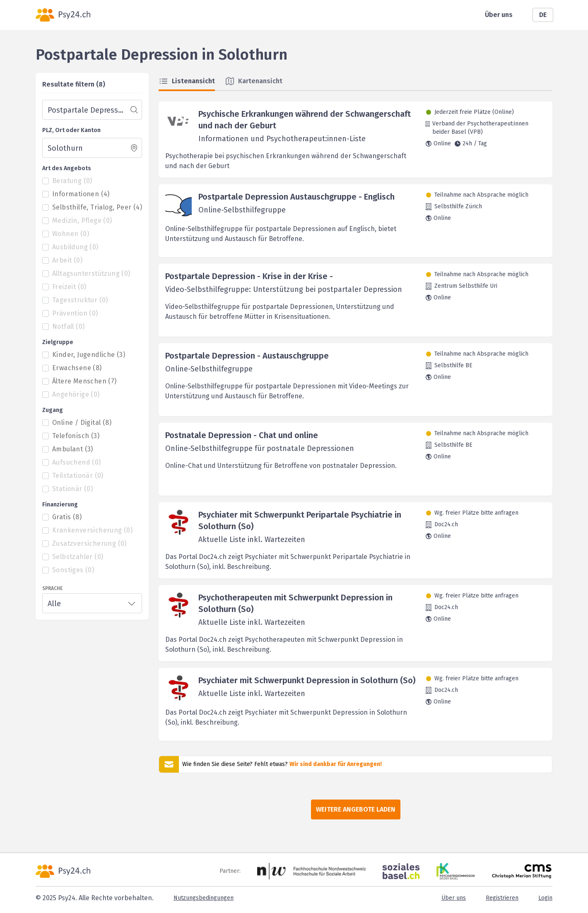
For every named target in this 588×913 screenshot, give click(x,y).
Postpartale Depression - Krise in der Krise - (249, 276)
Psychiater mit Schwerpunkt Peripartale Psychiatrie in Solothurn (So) (300, 520)
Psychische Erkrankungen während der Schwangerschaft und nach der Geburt (305, 120)
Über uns (499, 15)
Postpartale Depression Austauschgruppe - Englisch (296, 197)
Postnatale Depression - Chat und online (242, 435)
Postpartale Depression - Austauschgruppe (247, 356)
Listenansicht (187, 81)
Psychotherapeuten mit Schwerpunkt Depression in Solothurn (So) (295, 603)
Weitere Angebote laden (356, 809)
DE (543, 15)
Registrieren (502, 898)
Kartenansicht (254, 81)
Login (545, 898)
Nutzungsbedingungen (204, 898)
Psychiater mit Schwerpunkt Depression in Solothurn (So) (307, 680)
